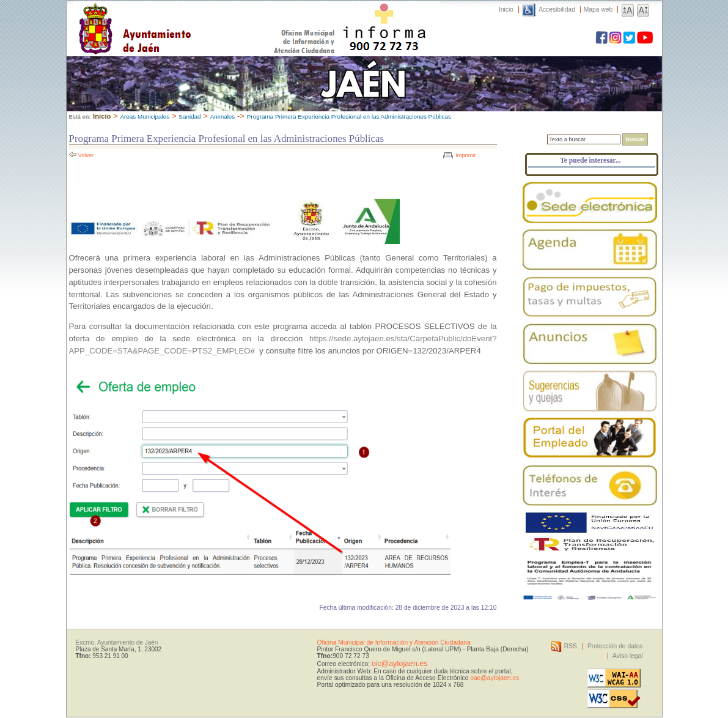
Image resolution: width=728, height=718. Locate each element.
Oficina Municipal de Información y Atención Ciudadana (394, 642)
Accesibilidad (557, 9)
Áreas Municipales (145, 117)
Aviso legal (627, 656)
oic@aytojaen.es (399, 664)
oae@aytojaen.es (495, 678)
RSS (571, 646)
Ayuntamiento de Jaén (188, 17)
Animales (223, 117)
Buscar (635, 139)
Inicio (506, 9)
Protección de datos (615, 646)
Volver (86, 155)
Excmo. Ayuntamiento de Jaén (117, 642)
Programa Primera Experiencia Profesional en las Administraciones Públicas (349, 117)
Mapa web (598, 9)
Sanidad (189, 117)
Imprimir (465, 155)
